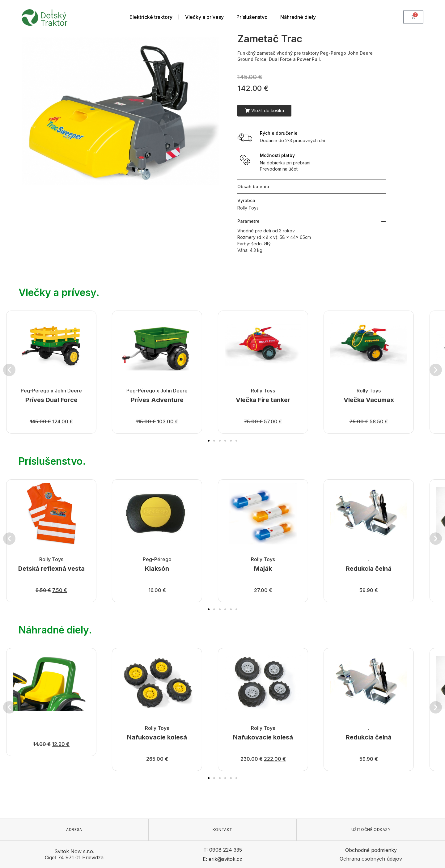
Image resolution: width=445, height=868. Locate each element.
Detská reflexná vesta (51, 569)
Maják (263, 569)
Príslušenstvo (252, 17)
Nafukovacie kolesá (157, 737)
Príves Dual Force (51, 400)
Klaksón (157, 569)
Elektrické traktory (151, 17)
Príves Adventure (157, 400)
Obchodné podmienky (371, 850)
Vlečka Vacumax (369, 400)
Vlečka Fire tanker (263, 400)
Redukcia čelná (369, 569)
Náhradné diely (298, 17)
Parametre (248, 221)
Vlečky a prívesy (204, 17)
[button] (264, 111)
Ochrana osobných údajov (371, 859)
